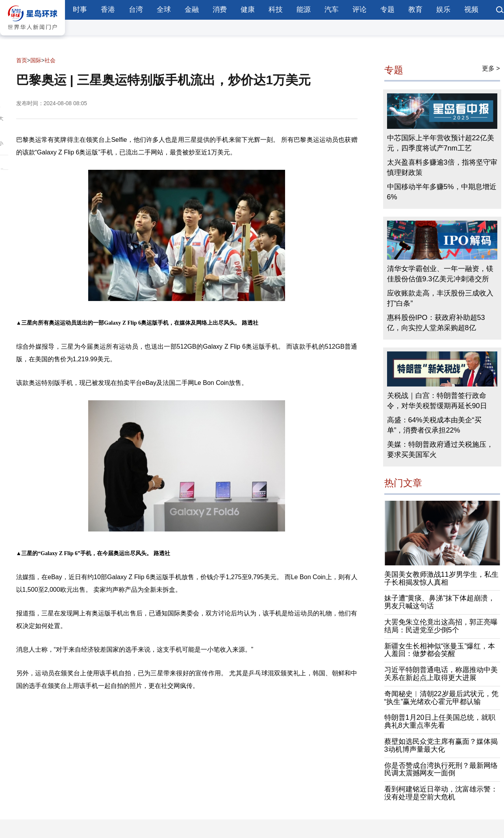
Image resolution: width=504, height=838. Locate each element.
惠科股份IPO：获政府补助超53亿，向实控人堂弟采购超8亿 (436, 323)
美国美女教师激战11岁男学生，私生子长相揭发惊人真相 (441, 578)
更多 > (491, 68)
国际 (36, 60)
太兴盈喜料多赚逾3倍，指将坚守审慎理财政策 (442, 167)
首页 (22, 60)
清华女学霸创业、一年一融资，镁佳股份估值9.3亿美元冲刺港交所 (440, 274)
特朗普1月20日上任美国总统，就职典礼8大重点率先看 (440, 721)
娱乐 (443, 9)
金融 (192, 9)
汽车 (332, 9)
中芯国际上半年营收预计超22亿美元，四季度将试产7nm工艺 (441, 143)
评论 (359, 9)
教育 (415, 9)
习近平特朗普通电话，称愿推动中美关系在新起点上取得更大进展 (441, 674)
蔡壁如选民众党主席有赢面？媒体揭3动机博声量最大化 (441, 745)
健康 (248, 9)
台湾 (136, 9)
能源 (304, 9)
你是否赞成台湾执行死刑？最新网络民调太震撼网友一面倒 (441, 769)
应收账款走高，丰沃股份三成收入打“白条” (440, 298)
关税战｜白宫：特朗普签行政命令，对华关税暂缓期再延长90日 (437, 401)
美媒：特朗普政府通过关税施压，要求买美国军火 (440, 450)
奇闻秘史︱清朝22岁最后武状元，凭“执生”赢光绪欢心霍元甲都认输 (441, 698)
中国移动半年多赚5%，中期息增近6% (442, 192)
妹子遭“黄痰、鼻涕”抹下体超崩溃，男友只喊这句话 (440, 602)
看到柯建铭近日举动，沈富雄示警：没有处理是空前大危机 (441, 793)
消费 (220, 9)
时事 (80, 9)
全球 (164, 9)
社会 (50, 60)
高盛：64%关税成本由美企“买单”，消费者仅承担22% (434, 425)
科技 (276, 9)
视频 (471, 9)
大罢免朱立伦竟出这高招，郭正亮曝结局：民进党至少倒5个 (441, 626)
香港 (108, 9)
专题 (387, 9)
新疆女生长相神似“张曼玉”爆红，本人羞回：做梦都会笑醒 (440, 650)
